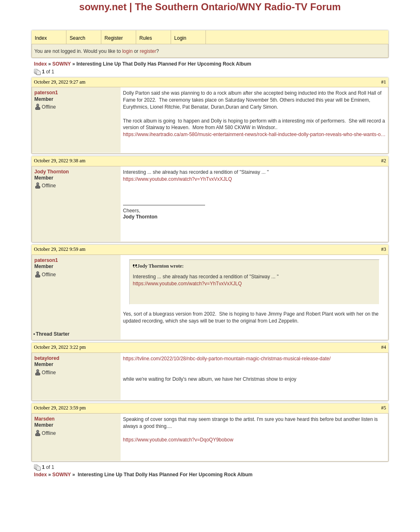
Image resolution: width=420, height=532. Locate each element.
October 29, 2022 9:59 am (60, 249)
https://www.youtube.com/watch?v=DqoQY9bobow (178, 440)
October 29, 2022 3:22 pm (60, 347)
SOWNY (61, 64)
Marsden (45, 419)
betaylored (47, 358)
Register (114, 38)
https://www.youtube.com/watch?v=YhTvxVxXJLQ (178, 179)
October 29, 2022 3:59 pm (60, 408)
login (127, 51)
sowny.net (103, 7)
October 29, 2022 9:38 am (60, 161)
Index (41, 38)
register (148, 51)
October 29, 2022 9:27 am (60, 82)
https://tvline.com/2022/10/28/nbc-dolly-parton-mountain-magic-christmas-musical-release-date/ (227, 359)
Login (180, 38)
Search (78, 38)
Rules (146, 38)
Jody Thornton (52, 172)
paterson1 (46, 93)
